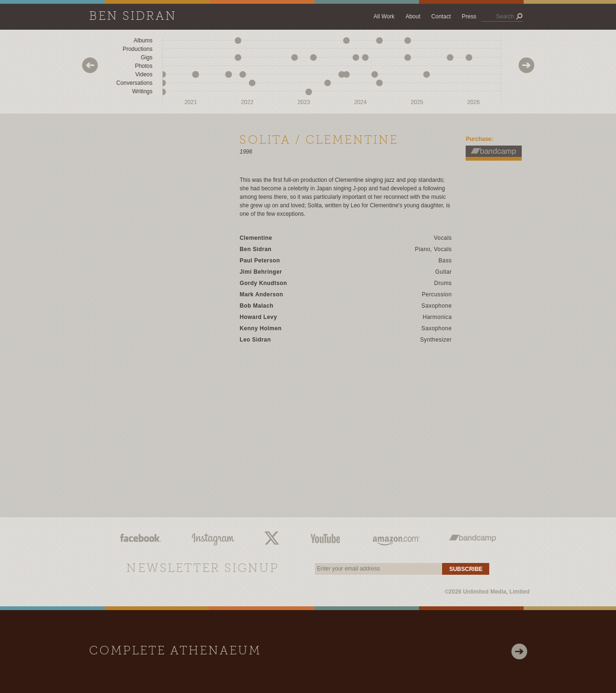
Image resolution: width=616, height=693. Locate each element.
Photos (144, 66)
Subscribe (466, 569)
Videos (144, 74)
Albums (143, 41)
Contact (441, 16)
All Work (384, 16)
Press (469, 16)
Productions (137, 49)
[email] (378, 569)
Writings (142, 91)
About (413, 16)
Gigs (147, 57)
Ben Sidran (133, 17)
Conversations (135, 83)
